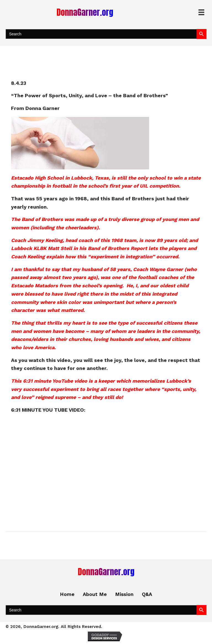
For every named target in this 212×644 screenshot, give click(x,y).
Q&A (147, 594)
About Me (95, 594)
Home (67, 594)
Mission (124, 594)
